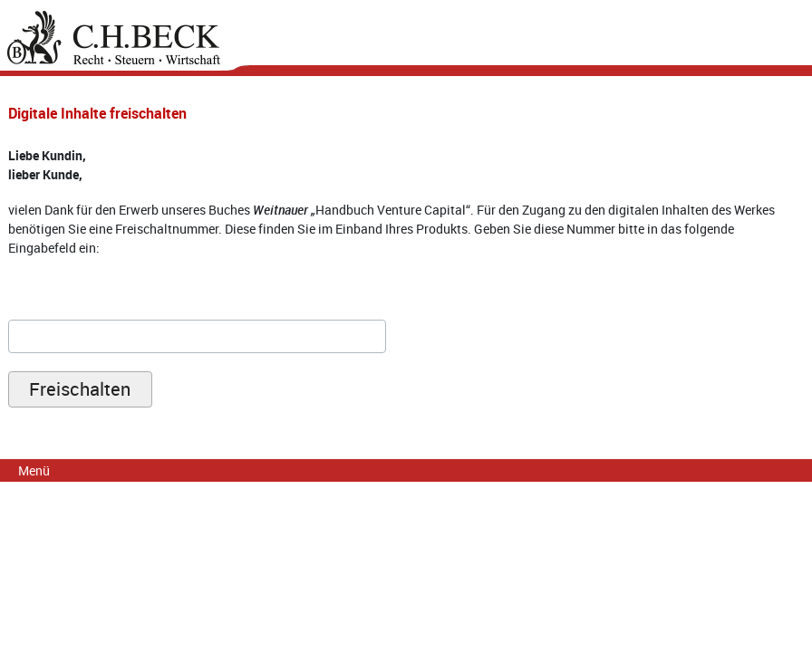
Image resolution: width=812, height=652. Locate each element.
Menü (34, 470)
